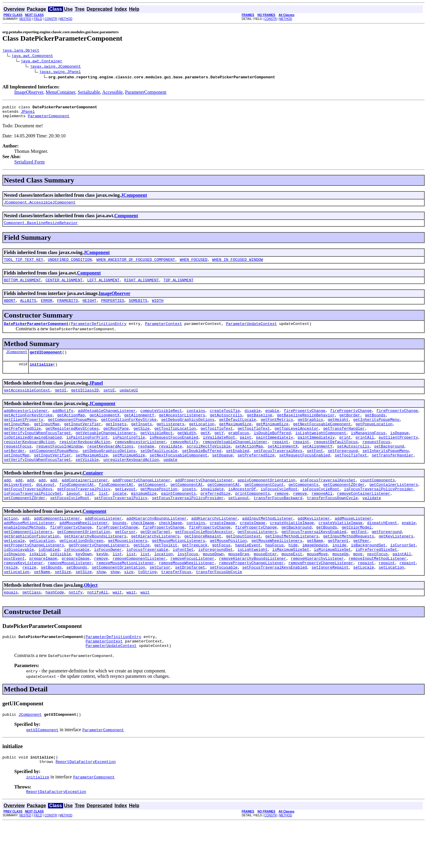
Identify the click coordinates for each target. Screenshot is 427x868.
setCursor (160, 604)
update (170, 482)
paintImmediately (274, 455)
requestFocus (376, 460)
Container (93, 495)
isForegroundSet (215, 583)
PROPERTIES (113, 308)
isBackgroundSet (368, 578)
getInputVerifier (83, 439)
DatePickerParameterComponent (36, 332)
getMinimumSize (272, 439)
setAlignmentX (282, 466)
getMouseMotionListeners (178, 572)
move (358, 588)
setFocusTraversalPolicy (121, 524)
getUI (61, 402)
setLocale (364, 604)
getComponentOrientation (83, 562)
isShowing (14, 588)
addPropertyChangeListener (142, 503)
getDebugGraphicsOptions (188, 434)
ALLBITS (28, 308)
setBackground (389, 466)
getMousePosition (159, 514)
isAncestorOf (242, 514)
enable (272, 423)
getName (315, 572)
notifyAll (98, 631)
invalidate (212, 514)
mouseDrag (239, 588)
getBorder (350, 428)
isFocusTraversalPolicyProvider (379, 514)
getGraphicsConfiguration (32, 567)
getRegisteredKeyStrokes (72, 444)
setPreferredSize (256, 476)
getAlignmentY (139, 428)
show (101, 610)
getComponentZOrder (344, 508)
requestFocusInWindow (59, 466)
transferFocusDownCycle (332, 524)
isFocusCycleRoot (279, 514)
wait (117, 631)
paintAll (402, 588)
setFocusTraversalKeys (278, 471)
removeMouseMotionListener (125, 599)
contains (196, 423)
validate (372, 524)
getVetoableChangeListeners (106, 450)
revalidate (171, 466)
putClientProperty (398, 455)
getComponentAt (187, 508)
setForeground (343, 471)
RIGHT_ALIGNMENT (142, 287)
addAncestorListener (26, 423)
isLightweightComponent (321, 450)
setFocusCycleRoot (70, 524)
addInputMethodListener (268, 546)
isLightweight (252, 583)
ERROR (47, 308)
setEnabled (238, 471)
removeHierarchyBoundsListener (253, 594)
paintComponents (179, 519)
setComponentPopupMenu (54, 471)
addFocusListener (103, 546)
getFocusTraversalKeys (28, 514)
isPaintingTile (129, 455)
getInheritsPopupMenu (376, 434)
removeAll (322, 519)
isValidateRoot (219, 455)
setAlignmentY (317, 466)
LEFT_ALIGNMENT (103, 287)
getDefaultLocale (237, 434)
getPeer (361, 572)
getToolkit (166, 578)
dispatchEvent (382, 551)
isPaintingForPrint (87, 455)
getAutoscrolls (226, 428)
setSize (63, 610)
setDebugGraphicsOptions (109, 471)
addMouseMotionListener (29, 551)
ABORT (10, 308)
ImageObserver (29, 93)
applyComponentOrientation (266, 503)
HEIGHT (89, 308)
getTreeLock (195, 578)
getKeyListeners (396, 567)
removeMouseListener (70, 599)
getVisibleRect (156, 450)
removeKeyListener (24, 599)
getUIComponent (46, 362)
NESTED (25, 19)
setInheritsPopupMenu (385, 471)
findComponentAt (77, 508)
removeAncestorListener (140, 460)
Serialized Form (30, 165)
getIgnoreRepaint (203, 567)
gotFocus (221, 578)
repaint (280, 460)
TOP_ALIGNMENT (178, 287)
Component (126, 220)
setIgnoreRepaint (330, 604)
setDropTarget (190, 604)
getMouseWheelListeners (277, 572)
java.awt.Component (32, 56)
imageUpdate (315, 578)
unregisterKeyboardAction (131, 482)
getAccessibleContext (27, 402)
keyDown (84, 588)
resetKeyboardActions (110, 466)
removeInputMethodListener (377, 594)
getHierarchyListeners (155, 567)
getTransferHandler (344, 444)
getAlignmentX (105, 428)
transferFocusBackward (278, 524)
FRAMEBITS (67, 308)
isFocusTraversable (147, 583)
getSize (142, 444)
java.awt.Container (42, 62)
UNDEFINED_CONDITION (70, 266)
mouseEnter (265, 588)
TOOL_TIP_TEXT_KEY (24, 266)
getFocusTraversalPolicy (83, 514)
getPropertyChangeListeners (34, 578)
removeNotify (184, 460)
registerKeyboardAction (29, 460)
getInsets (116, 439)
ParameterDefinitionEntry (99, 332)
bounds (120, 551)
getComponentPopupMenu (72, 434)
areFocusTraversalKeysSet (328, 503)
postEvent (14, 594)
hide (293, 578)
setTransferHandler (392, 476)
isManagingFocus (368, 450)
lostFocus (188, 588)
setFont (315, 471)
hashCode (55, 631)
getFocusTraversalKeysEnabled (314, 562)
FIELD (38, 19)
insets (189, 514)
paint (246, 455)
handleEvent (248, 578)
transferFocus (176, 610)
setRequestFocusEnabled (305, 476)
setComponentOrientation (118, 604)
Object (91, 623)
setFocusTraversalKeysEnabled (275, 604)
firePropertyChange (305, 423)
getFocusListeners (257, 562)
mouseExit (292, 588)
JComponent (134, 199)
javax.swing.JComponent (55, 67)
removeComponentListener (139, 594)
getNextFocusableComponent (322, 439)
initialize (41, 375)
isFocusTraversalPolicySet (33, 519)
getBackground (296, 556)
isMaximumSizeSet (291, 583)
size (129, 610)
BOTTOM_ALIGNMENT (22, 287)
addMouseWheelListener (84, 551)
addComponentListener (57, 546)
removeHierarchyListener (317, 594)
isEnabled (49, 583)
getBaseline (259, 428)
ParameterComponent (146, 93)
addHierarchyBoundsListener (156, 546)
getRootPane (116, 444)
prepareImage (43, 594)
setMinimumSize (129, 476)
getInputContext (243, 567)
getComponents (303, 508)
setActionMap (249, 466)
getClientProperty (24, 434)
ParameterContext (164, 332)
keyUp (102, 588)
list (89, 519)
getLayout (125, 514)
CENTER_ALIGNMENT (64, 287)
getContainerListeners (394, 508)
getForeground (387, 562)
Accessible (112, 93)
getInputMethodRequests (349, 567)
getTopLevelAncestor (297, 444)
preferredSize (215, 519)
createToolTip (225, 423)
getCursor (125, 562)
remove (282, 519)
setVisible (87, 482)
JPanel (28, 114)
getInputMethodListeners (292, 567)
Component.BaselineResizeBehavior (41, 228)
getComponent (152, 508)
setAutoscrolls (353, 466)
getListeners (171, 439)
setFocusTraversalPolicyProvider (188, 524)
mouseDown (213, 588)
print (345, 455)
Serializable (89, 93)
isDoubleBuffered (272, 450)
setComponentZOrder (25, 524)
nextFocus (377, 588)
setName (42, 610)
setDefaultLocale (159, 471)
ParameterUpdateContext (251, 332)
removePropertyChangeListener (251, 599)
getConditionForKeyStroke (129, 434)
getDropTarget (155, 562)
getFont (359, 562)
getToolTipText (217, 444)
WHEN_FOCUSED (194, 266)
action (11, 546)
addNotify (63, 423)
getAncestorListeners (182, 428)
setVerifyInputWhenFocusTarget (37, 482)
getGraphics (310, 434)
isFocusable (77, 583)
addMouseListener (353, 546)
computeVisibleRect (161, 423)
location (163, 588)
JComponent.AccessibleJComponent (40, 207)
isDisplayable (19, 583)
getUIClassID (85, 402)
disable (252, 423)
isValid (38, 588)
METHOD (66, 19)
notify (75, 631)
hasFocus (275, 578)
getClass (31, 631)
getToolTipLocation (175, 444)
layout (73, 519)
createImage (222, 551)
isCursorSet (403, 578)
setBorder (14, 471)
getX (205, 450)
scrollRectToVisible (208, 466)
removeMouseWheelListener (187, 599)
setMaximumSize (92, 476)
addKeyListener (314, 546)
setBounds (51, 604)
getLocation (202, 439)
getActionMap (71, 428)
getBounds (375, 428)
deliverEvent (18, 508)
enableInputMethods (25, 556)
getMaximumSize (235, 439)
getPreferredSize (22, 444)
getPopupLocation (374, 439)
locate (120, 519)
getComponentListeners (28, 562)
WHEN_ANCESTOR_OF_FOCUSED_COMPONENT (136, 266)
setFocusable (224, 604)
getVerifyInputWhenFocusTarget (37, 450)
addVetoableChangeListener (107, 423)
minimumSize (144, 519)
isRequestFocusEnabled (174, 455)
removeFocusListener (192, 594)
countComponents (377, 503)
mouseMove (317, 588)
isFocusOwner (108, 583)
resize (11, 604)
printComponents (252, 519)
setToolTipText (351, 476)
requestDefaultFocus (336, 460)
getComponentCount (264, 508)
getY (219, 450)
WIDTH (158, 308)
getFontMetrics (277, 434)
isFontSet (183, 583)
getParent (338, 572)
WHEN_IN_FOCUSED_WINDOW (238, 266)
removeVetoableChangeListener (235, 460)
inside (339, 578)
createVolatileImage (292, 551)
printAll (365, 455)
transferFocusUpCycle (219, 610)
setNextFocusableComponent (178, 476)
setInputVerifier (52, 476)
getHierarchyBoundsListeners (95, 567)
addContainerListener (85, 503)
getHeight (338, 434)
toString (147, 610)
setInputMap (17, 476)
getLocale (14, 572)
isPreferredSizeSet (376, 583)
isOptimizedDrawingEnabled (33, 455)
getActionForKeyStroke (28, 428)
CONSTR (51, 19)
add (7, 503)
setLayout (239, 524)
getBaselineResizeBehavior (306, 428)
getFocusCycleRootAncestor (204, 562)
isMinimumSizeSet (332, 583)
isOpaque (399, 450)
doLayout (45, 508)
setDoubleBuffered (202, 471)
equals (11, 631)
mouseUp (341, 588)
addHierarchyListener (214, 546)
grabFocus (239, 450)
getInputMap (17, 439)
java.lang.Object (21, 51)
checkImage (143, 551)
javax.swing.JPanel (60, 72)
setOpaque (222, 476)
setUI (109, 402)
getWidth (187, 450)
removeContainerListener (363, 519)
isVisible (60, 588)
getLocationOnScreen (81, 572)
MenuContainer (60, 93)
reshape (146, 466)
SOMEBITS (138, 308)
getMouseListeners (128, 572)
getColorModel (357, 556)
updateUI (129, 402)
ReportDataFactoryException (86, 806)
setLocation (391, 604)
